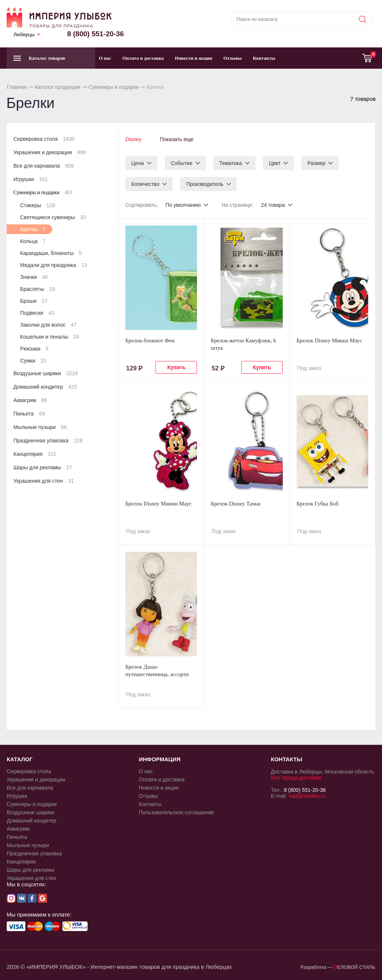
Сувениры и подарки (113, 87)
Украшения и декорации (50, 152)
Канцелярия (35, 454)
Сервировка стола (44, 139)
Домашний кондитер (45, 387)
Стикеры (38, 205)
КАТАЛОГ (20, 759)
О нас (105, 58)
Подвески (37, 313)
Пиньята (29, 414)
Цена (138, 163)
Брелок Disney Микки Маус (329, 340)
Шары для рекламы (43, 467)
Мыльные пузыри (40, 427)
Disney (133, 139)
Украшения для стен (44, 481)
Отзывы (233, 58)
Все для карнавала (44, 166)
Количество (145, 184)
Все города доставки (296, 777)
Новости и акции (194, 58)
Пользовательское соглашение (176, 812)
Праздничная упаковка (48, 441)
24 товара (273, 205)
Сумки (33, 361)
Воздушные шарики (46, 373)
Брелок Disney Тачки (236, 503)
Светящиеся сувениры (53, 217)
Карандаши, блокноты (51, 253)
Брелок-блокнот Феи (150, 340)
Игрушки (31, 179)
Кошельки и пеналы (50, 337)
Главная (17, 87)
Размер (316, 163)
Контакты (264, 58)
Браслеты (37, 289)
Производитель (205, 184)
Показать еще (177, 139)
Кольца (33, 241)
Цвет (275, 163)
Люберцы (24, 35)
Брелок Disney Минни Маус (159, 503)
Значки (34, 277)
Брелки (33, 229)
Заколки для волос (48, 325)
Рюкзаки (34, 349)
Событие (182, 163)
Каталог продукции (58, 87)
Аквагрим (30, 400)
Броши (34, 301)
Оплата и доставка (143, 58)
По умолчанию (183, 205)
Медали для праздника (54, 265)
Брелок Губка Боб (318, 503)
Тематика (231, 163)
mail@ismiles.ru (307, 796)
